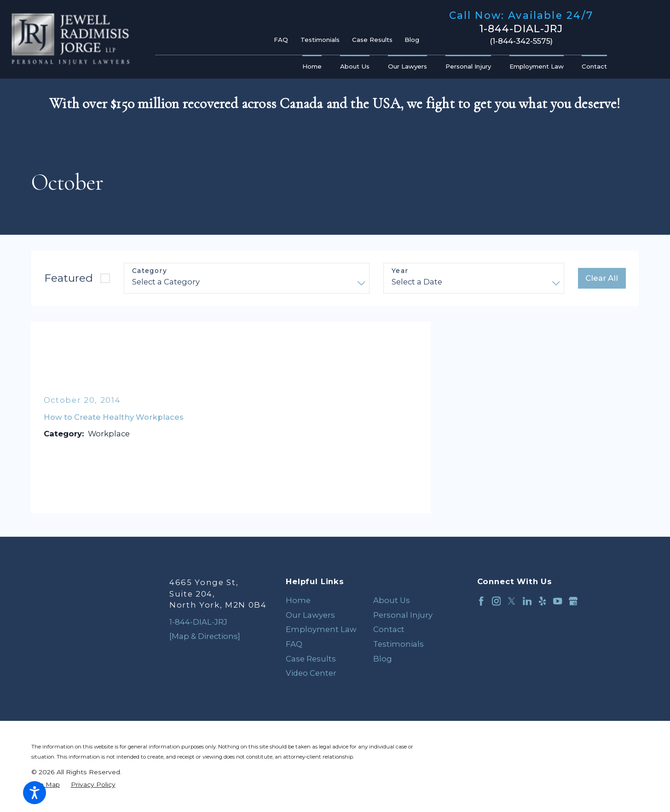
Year (400, 271)
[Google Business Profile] (573, 601)
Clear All (602, 278)
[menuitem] (314, 67)
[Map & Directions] (205, 636)
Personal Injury (403, 615)
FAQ (281, 40)
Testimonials (320, 40)
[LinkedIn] (527, 601)
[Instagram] (496, 601)
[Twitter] (511, 601)
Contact (389, 629)
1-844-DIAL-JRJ (521, 29)
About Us (392, 600)
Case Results (372, 40)
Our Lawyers (310, 615)
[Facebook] (481, 601)
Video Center (311, 673)
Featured (69, 278)
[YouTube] (557, 601)
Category (150, 271)
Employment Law (321, 629)
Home (298, 600)
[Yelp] (542, 601)
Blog (412, 40)
